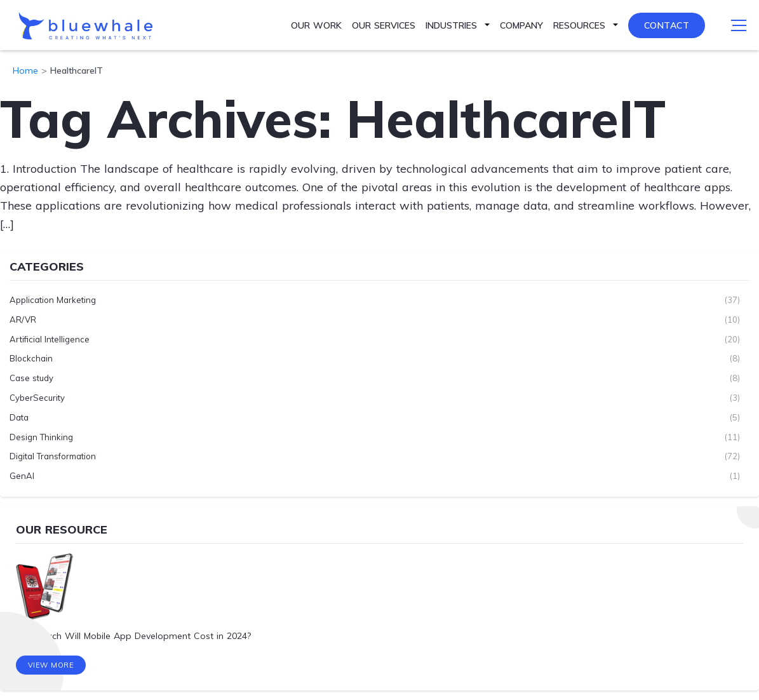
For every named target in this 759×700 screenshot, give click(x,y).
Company (521, 25)
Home (25, 71)
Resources (579, 25)
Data (19, 417)
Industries (451, 25)
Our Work (316, 25)
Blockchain (31, 358)
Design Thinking (41, 437)
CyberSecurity (37, 398)
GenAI (22, 476)
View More (51, 665)
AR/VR (23, 320)
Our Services (384, 25)
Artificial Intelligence (50, 339)
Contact (667, 25)
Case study (31, 378)
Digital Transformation (53, 456)
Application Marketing (53, 300)
